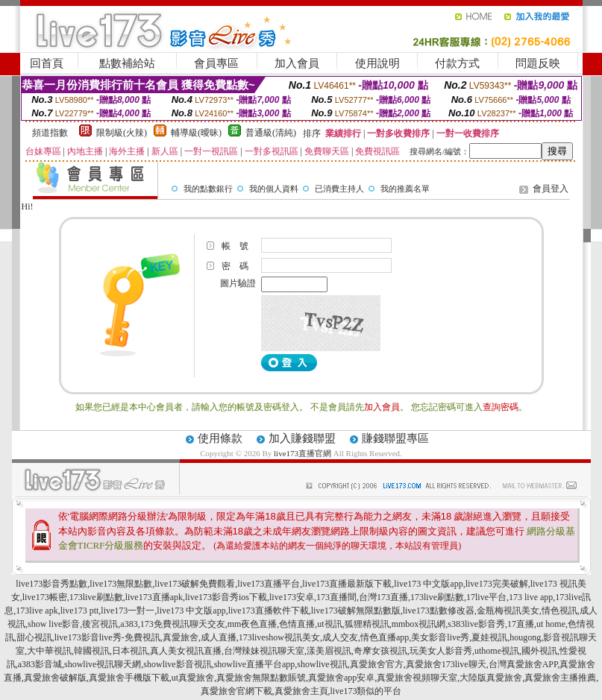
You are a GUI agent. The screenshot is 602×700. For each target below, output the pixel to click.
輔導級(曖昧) (196, 133)
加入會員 (297, 63)
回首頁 (47, 63)
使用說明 (377, 63)
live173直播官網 (302, 453)
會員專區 (216, 63)
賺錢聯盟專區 (395, 438)
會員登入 (551, 189)
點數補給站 (127, 63)
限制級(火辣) (122, 133)
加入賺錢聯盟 (302, 438)
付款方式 (457, 63)
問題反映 (538, 63)
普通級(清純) (271, 133)
